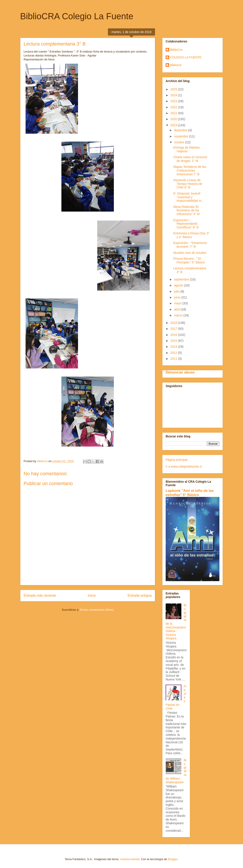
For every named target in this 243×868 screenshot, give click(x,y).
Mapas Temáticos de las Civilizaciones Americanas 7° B (190, 170)
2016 (174, 335)
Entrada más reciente (40, 595)
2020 (174, 119)
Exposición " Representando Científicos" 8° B (186, 224)
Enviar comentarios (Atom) (97, 610)
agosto (179, 285)
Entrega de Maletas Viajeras (187, 149)
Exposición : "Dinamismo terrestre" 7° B (190, 245)
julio (177, 291)
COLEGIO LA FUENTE (186, 57)
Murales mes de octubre (190, 253)
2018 (174, 323)
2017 (174, 329)
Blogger (173, 859)
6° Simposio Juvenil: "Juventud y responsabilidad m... (189, 197)
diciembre (181, 130)
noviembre (181, 136)
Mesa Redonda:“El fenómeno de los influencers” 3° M (186, 210)
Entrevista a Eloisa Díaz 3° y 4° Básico (191, 235)
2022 (174, 107)
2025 (174, 89)
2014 (174, 347)
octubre (180, 142)
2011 (174, 359)
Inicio (92, 595)
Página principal (177, 460)
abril (177, 309)
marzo (179, 315)
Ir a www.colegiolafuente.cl (184, 466)
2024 (174, 95)
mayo (178, 303)
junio (178, 297)
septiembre (182, 279)
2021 (174, 113)
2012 (174, 353)
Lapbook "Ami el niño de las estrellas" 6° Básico (190, 493)
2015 (174, 341)
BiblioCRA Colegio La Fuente (77, 16)
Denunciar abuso (180, 372)
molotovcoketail (130, 859)
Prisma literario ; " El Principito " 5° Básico (189, 260)
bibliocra (176, 65)
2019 (174, 125)
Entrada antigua (140, 595)
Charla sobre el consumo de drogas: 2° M (190, 159)
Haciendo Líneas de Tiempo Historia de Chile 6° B (188, 184)
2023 (174, 101)
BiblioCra (176, 50)
